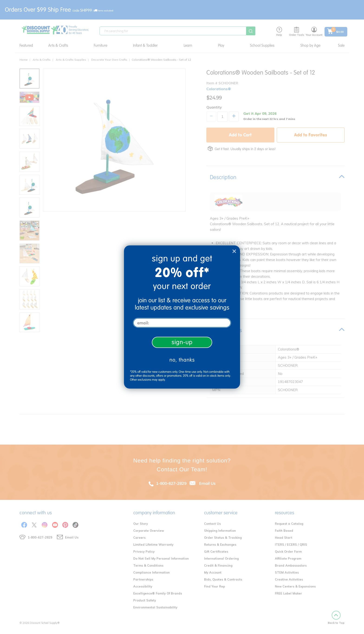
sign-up (182, 342)
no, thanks (182, 360)
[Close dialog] (234, 251)
